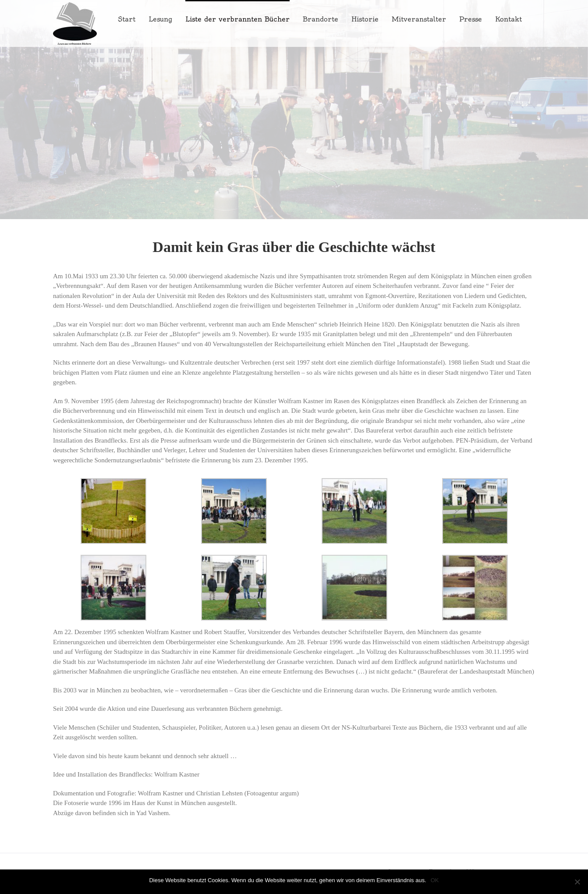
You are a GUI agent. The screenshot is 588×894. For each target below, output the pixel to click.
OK (435, 880)
